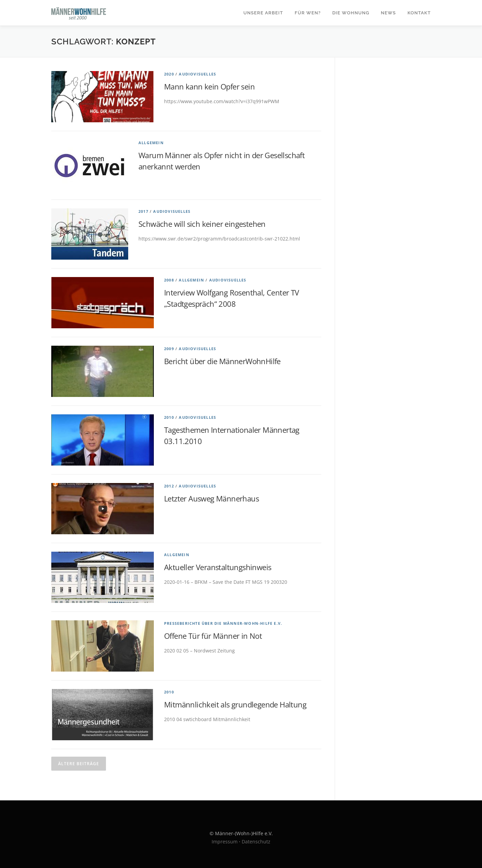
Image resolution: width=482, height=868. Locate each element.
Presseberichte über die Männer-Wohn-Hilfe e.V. (223, 623)
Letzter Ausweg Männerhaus (211, 498)
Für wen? (308, 13)
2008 (169, 280)
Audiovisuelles (197, 74)
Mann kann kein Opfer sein (209, 86)
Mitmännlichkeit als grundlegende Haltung (235, 704)
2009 (169, 349)
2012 (169, 486)
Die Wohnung (351, 13)
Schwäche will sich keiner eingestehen (202, 224)
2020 (169, 74)
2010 (169, 417)
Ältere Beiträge (79, 764)
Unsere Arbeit (263, 13)
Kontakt (419, 13)
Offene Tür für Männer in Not (213, 636)
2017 (143, 211)
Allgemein (151, 143)
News (388, 13)
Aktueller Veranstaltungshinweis (218, 567)
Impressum (225, 842)
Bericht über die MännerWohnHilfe (222, 361)
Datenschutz (256, 842)
